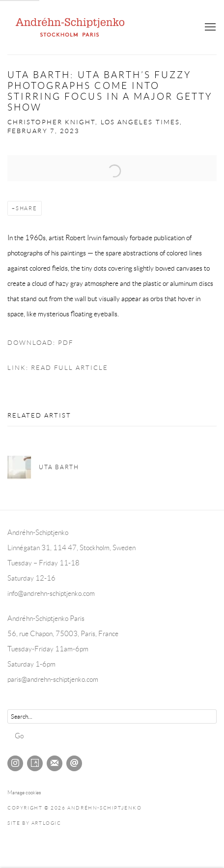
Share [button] (27, 208)
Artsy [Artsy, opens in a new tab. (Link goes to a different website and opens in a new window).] (35, 763)
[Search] (112, 716)
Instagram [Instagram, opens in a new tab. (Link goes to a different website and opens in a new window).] (15, 763)
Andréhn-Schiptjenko (71, 27)
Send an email (74, 763)
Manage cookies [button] (24, 792)
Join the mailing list (55, 763)
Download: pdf (40, 343)
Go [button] (19, 736)
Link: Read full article (58, 368)
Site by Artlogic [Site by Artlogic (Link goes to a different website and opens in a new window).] (34, 823)
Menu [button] (209, 28)
